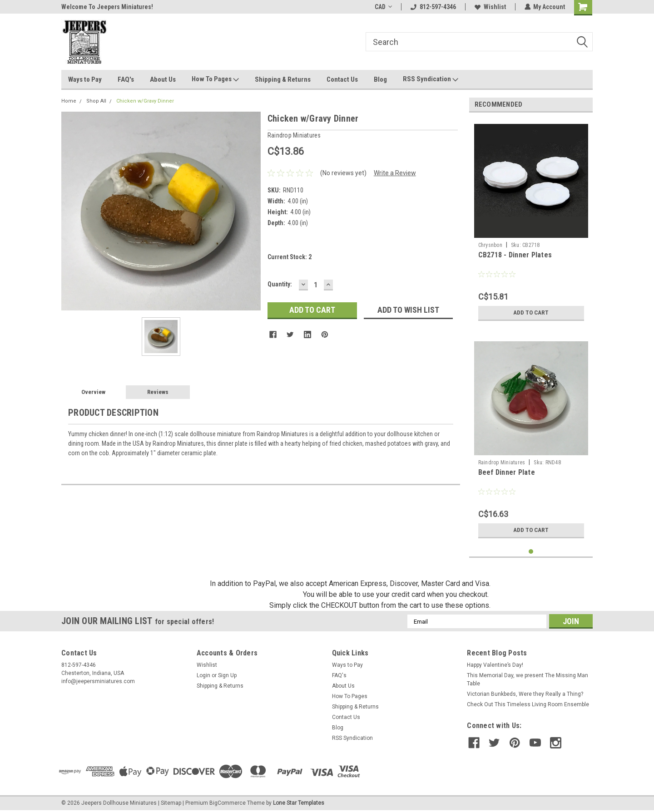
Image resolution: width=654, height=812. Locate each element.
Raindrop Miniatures (502, 463)
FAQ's (126, 79)
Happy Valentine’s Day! (495, 665)
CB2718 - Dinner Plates (515, 255)
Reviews (158, 392)
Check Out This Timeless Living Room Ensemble (528, 704)
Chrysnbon (490, 245)
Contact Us (342, 79)
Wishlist (490, 7)
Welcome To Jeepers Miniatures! (107, 7)
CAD (383, 7)
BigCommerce (228, 803)
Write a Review (395, 173)
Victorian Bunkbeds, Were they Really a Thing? (525, 694)
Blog (380, 79)
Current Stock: (290, 257)
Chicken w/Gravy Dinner (145, 101)
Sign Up (227, 675)
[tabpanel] (531, 222)
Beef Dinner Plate (507, 472)
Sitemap (171, 803)
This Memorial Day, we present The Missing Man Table (528, 679)
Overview (93, 392)
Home (69, 101)
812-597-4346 (433, 7)
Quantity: (280, 284)
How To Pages (215, 79)
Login (203, 675)
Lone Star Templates (299, 803)
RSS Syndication (431, 79)
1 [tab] (531, 552)
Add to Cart (531, 313)
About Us (163, 79)
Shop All (96, 101)
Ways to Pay (85, 79)
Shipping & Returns (283, 79)
